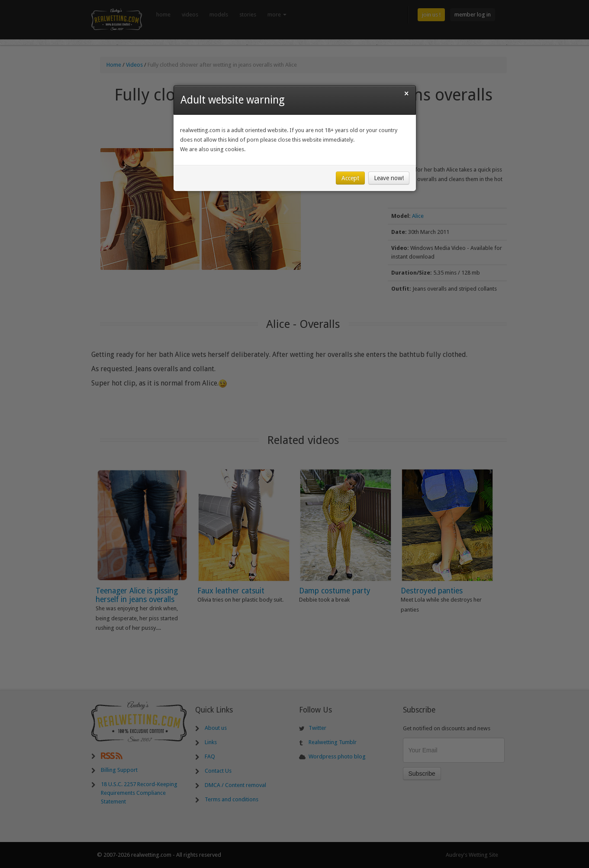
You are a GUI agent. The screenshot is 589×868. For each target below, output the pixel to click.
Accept (350, 180)
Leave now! (389, 180)
